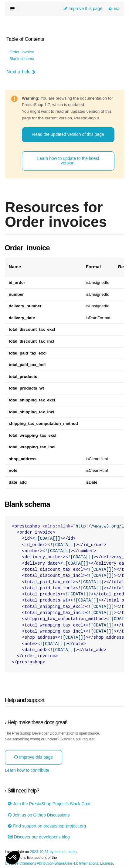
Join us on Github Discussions (39, 815)
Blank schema (22, 59)
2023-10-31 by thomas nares (53, 852)
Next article (21, 72)
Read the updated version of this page (68, 134)
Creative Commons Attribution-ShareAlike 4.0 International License (59, 864)
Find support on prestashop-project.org (47, 826)
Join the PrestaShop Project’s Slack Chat (49, 804)
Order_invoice (22, 52)
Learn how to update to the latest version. (68, 161)
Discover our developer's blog (39, 837)
